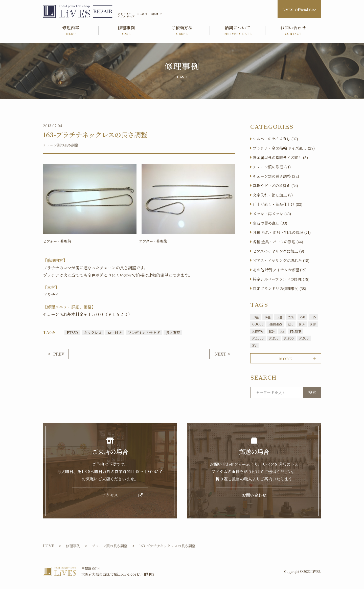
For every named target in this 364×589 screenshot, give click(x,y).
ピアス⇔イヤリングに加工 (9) (278, 251)
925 (313, 317)
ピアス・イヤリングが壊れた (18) (281, 260)
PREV (59, 354)
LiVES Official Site (299, 9)
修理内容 (71, 31)
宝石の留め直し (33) (270, 223)
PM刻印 (295, 331)
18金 (279, 317)
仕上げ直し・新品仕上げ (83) (278, 204)
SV (254, 345)
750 (302, 317)
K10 (291, 324)
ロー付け (115, 332)
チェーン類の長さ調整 (61, 145)
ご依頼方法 (182, 31)
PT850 (72, 332)
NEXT (220, 354)
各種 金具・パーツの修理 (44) (278, 242)
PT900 (289, 338)
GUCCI (258, 324)
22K (291, 317)
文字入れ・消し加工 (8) (273, 195)
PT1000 (258, 338)
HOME (49, 547)
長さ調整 (173, 332)
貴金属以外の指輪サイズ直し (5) (280, 157)
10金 (256, 317)
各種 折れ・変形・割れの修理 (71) (282, 232)
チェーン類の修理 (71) (272, 167)
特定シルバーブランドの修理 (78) (281, 279)
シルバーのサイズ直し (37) (275, 139)
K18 (313, 324)
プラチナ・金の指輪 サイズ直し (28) (284, 148)
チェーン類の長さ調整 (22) (276, 176)
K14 (302, 324)
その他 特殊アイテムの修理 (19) (280, 270)
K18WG (258, 331)
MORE (286, 358)
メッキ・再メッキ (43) (272, 214)
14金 (268, 317)
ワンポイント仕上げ (144, 332)
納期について (238, 31)
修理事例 (126, 31)
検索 (312, 392)
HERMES (275, 324)
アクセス (110, 496)
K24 (272, 331)
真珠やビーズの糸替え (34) (275, 186)
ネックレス (93, 332)
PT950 (304, 338)
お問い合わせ (293, 31)
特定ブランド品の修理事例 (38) (279, 288)
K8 (282, 331)
